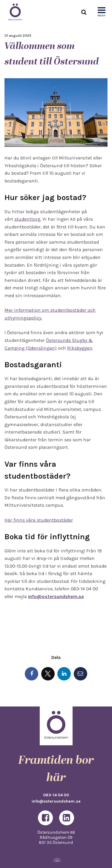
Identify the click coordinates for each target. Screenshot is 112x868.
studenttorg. (28, 219)
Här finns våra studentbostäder (39, 520)
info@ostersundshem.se (56, 801)
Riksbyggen (80, 348)
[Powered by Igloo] (56, 860)
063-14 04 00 (56, 795)
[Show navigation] (102, 12)
